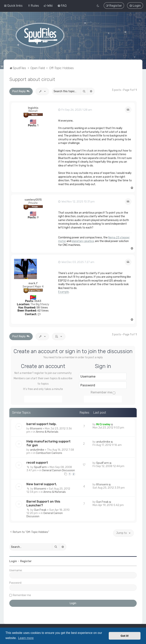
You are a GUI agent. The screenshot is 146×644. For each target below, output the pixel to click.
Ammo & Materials (47, 432)
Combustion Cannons (49, 453)
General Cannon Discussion (58, 470)
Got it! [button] (125, 636)
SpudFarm (40, 467)
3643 (38, 301)
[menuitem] (33, 6)
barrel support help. (41, 424)
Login (13, 561)
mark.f (33, 283)
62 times (43, 311)
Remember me (103, 392)
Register (26, 561)
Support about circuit (32, 79)
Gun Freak (40, 510)
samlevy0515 (33, 200)
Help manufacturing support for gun (48, 443)
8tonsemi (36, 428)
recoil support (37, 462)
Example (63, 292)
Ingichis (33, 108)
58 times (42, 307)
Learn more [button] (26, 638)
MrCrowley (103, 424)
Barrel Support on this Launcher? (43, 503)
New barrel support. (42, 484)
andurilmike (37, 450)
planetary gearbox (83, 241)
